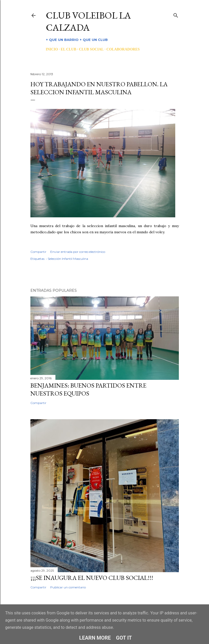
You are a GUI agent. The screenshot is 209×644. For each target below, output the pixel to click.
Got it (124, 638)
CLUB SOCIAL (91, 49)
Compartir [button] (38, 252)
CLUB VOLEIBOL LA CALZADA (88, 21)
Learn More (95, 638)
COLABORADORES (123, 49)
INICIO (52, 49)
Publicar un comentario (68, 587)
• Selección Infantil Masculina (67, 259)
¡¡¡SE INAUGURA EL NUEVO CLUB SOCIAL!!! (92, 578)
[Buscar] (176, 14)
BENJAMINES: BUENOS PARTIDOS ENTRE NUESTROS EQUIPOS (88, 389)
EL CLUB (68, 49)
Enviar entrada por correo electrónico (78, 252)
